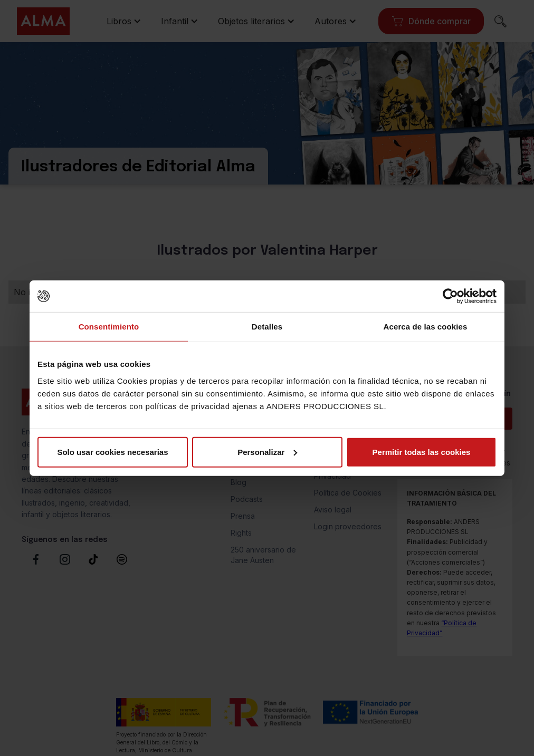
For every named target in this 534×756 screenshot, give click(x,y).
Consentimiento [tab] (109, 327)
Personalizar (267, 452)
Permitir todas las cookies (422, 452)
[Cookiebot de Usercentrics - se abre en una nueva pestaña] (450, 296)
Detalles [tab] (267, 327)
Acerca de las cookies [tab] (426, 327)
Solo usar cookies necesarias (112, 452)
